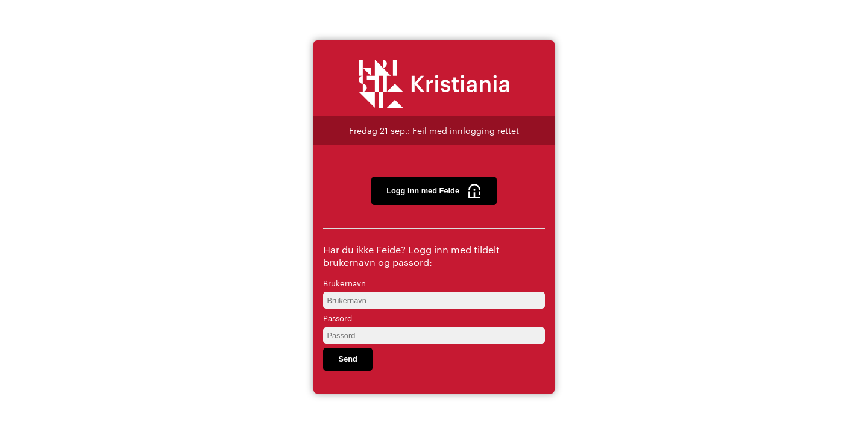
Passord (338, 318)
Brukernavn (344, 283)
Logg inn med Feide (434, 191)
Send (348, 359)
